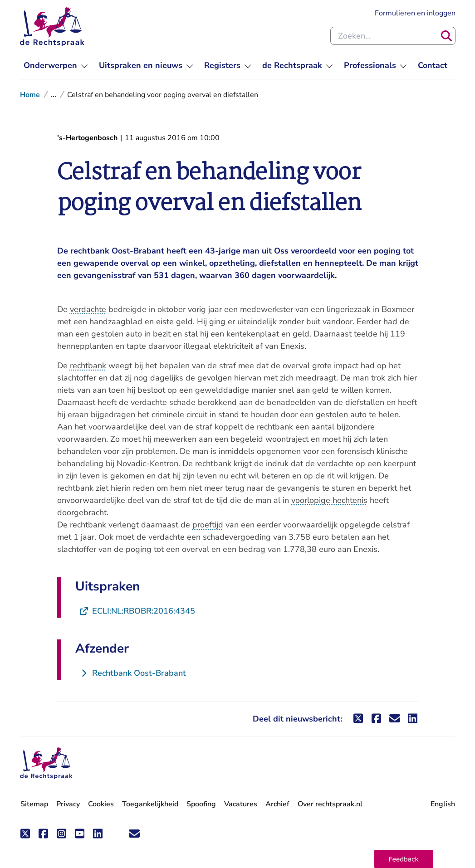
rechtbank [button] (88, 366)
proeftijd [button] (208, 525)
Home (30, 95)
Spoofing (201, 804)
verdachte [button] (88, 309)
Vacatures (241, 804)
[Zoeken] (446, 36)
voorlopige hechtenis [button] (329, 500)
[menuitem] (56, 66)
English (443, 804)
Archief (277, 804)
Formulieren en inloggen (415, 13)
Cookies (101, 804)
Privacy (68, 804)
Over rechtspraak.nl (330, 804)
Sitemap (34, 804)
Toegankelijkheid (150, 804)
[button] (404, 859)
